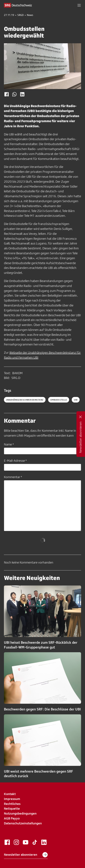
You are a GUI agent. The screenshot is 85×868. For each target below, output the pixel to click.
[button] (79, 5)
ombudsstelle (59, 400)
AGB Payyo (12, 818)
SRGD (20, 15)
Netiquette (12, 808)
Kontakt (10, 794)
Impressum (12, 799)
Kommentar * (13, 477)
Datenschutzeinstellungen (23, 823)
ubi (76, 400)
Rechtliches (12, 804)
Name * (9, 444)
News (30, 15)
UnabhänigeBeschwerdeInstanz (25, 400)
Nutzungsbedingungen (20, 813)
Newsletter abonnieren (26, 855)
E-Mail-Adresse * (15, 461)
